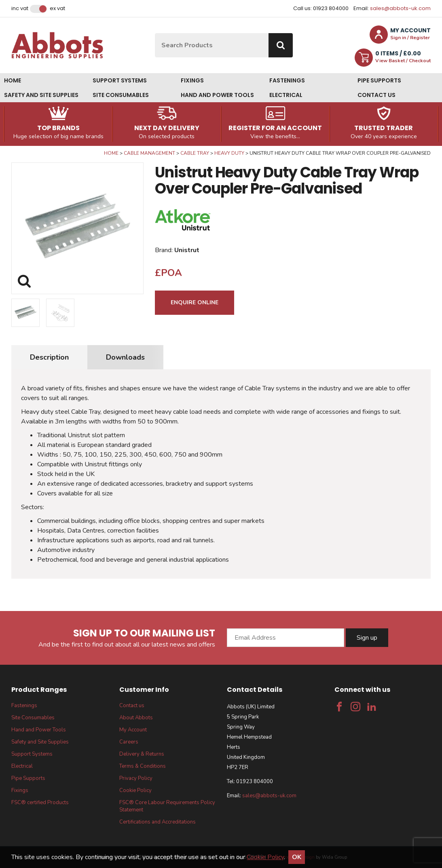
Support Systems (120, 80)
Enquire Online (195, 302)
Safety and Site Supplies (41, 95)
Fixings (192, 80)
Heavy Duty (229, 153)
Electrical (286, 95)
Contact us (376, 95)
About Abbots (136, 718)
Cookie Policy (135, 790)
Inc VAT (20, 8)
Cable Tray (195, 153)
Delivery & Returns (142, 754)
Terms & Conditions (143, 766)
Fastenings (287, 80)
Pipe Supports (379, 80)
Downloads (125, 357)
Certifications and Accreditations (158, 822)
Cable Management (149, 153)
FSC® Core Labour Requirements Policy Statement (167, 806)
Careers (129, 742)
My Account (133, 730)
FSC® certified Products (40, 803)
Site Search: (155, 33)
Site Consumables (121, 95)
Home (13, 80)
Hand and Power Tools (217, 95)
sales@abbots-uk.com (400, 8)
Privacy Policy (136, 778)
